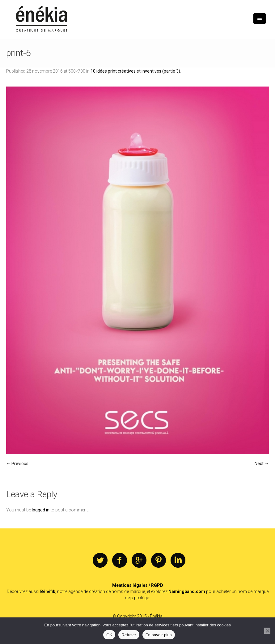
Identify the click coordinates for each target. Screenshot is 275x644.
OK (109, 635)
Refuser (129, 635)
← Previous (17, 464)
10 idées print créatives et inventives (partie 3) (135, 71)
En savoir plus (159, 635)
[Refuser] (267, 631)
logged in (41, 510)
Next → (262, 464)
